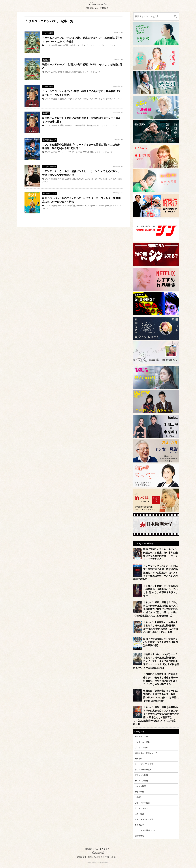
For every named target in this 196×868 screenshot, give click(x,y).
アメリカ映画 (51, 45)
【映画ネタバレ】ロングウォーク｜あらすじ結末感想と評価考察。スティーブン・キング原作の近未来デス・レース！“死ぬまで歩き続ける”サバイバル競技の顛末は (156, 661)
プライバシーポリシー (110, 857)
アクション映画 (141, 775)
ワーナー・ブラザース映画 (70, 152)
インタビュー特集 (49, 167)
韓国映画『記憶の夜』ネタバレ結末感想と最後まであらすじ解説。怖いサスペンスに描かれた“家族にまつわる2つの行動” (161, 696)
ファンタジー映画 (142, 803)
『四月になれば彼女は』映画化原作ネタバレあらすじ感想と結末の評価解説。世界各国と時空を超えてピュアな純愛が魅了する (160, 679)
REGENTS (81, 179)
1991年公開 (99, 99)
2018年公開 (70, 179)
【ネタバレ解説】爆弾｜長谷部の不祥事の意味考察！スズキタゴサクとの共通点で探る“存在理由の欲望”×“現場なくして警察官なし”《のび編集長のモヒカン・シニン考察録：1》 (156, 716)
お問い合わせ (93, 857)
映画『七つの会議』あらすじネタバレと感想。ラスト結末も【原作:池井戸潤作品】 (161, 642)
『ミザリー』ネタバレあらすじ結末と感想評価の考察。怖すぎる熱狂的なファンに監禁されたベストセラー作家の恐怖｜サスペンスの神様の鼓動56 (155, 573)
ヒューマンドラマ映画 (144, 764)
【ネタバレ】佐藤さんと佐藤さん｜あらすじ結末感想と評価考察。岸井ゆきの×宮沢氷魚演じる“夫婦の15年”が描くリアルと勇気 (160, 627)
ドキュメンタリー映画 (144, 819)
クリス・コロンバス (96, 45)
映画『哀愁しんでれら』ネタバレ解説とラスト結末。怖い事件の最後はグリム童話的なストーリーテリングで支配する (160, 554)
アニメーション (141, 808)
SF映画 (138, 797)
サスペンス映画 (141, 781)
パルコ (61, 179)
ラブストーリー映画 (143, 770)
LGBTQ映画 (140, 814)
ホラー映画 (139, 792)
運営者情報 (139, 836)
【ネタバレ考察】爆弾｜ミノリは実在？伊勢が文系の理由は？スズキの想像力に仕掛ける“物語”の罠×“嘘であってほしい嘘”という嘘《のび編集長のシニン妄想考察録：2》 (155, 609)
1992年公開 (63, 45)
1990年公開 (80, 125)
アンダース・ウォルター (98, 179)
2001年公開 (88, 152)
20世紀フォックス (77, 45)
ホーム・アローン (114, 45)
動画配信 (46, 60)
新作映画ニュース (49, 140)
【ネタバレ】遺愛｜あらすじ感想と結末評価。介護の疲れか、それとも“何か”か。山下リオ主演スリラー (160, 591)
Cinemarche (98, 4)
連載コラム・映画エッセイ (146, 753)
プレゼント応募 (141, 747)
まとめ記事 (139, 825)
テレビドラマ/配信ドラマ (145, 830)
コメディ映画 (48, 33)
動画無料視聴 (75, 72)
